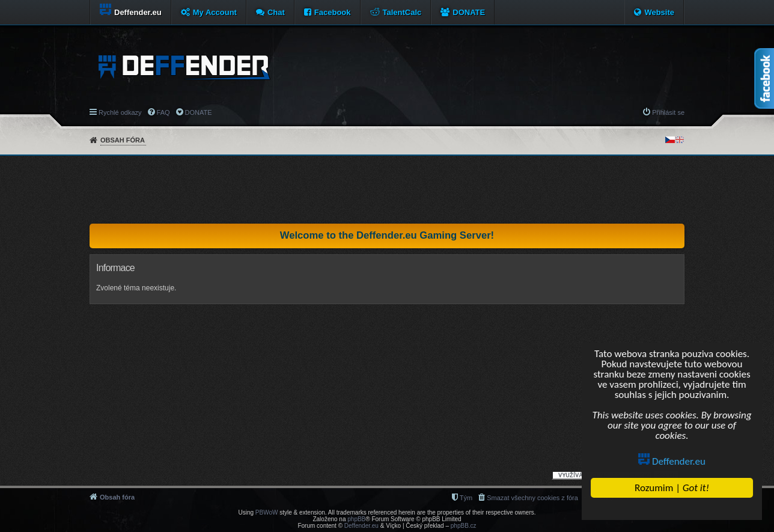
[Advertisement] (387, 189)
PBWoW (267, 512)
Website (659, 12)
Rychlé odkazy (120, 112)
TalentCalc (402, 12)
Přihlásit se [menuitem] (668, 112)
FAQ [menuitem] (163, 112)
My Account (215, 12)
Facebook (333, 12)
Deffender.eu (672, 461)
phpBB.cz (464, 526)
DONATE (469, 12)
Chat (276, 12)
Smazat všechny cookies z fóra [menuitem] (532, 498)
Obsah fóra (123, 140)
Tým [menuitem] (466, 498)
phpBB (356, 519)
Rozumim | (672, 488)
